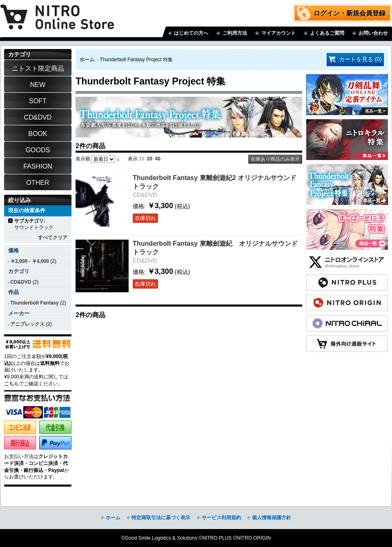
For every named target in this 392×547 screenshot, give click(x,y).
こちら (11, 384)
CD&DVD (21, 282)
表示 (133, 159)
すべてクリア (53, 238)
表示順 (83, 159)
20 (150, 159)
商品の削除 (11, 221)
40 (158, 159)
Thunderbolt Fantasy (35, 303)
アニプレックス (27, 324)
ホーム (87, 60)
